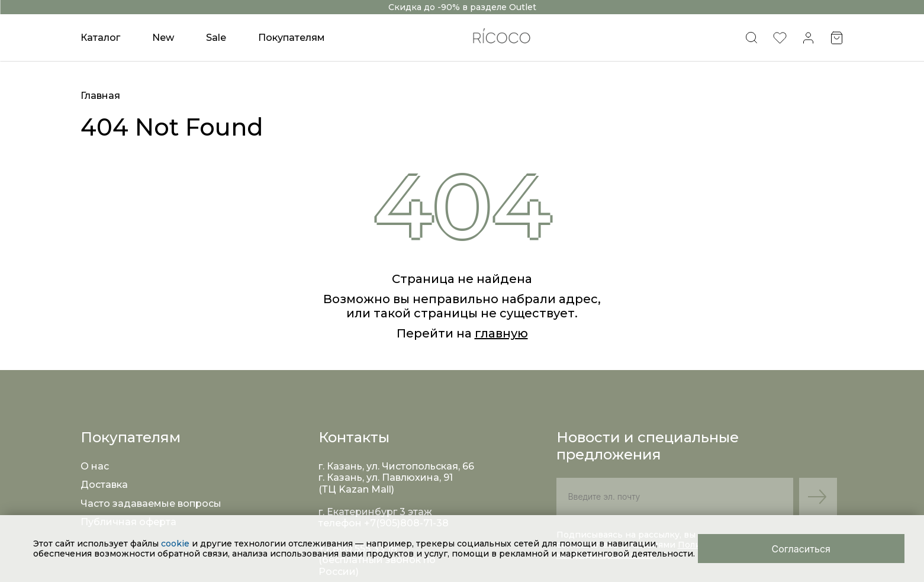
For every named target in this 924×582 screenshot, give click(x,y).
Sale (216, 38)
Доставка (104, 485)
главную (501, 333)
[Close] (801, 549)
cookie (176, 544)
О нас (95, 466)
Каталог (100, 38)
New (163, 38)
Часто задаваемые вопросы (151, 504)
